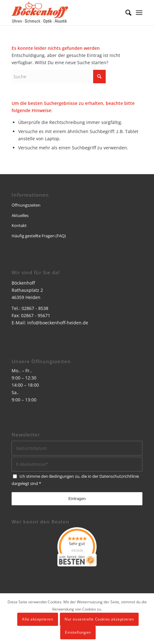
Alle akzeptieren (38, 619)
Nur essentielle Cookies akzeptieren (99, 619)
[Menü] (139, 13)
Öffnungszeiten (26, 205)
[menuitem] (125, 13)
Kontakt (19, 225)
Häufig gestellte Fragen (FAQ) (39, 236)
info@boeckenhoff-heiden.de (58, 323)
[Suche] (125, 13)
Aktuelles (20, 215)
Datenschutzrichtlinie (119, 476)
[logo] (64, 13)
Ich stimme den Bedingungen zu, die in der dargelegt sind (75, 480)
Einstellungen (78, 632)
